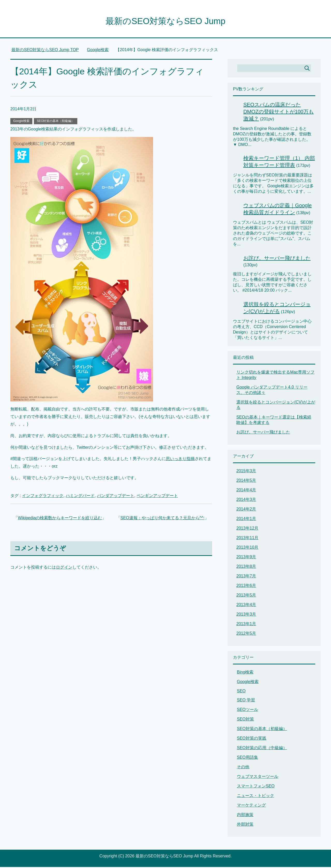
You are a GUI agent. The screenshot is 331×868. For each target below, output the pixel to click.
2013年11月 (247, 539)
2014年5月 (246, 481)
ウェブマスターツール (258, 777)
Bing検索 (245, 673)
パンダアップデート (116, 497)
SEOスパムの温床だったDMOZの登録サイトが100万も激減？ (279, 113)
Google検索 (21, 122)
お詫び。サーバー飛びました (277, 259)
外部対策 (245, 825)
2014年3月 (246, 501)
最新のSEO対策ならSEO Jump (165, 22)
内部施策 (245, 816)
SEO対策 (245, 720)
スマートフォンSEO (256, 787)
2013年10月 (247, 548)
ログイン (64, 568)
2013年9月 (246, 558)
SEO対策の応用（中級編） (262, 749)
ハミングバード (80, 497)
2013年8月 (246, 567)
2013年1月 (246, 625)
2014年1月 (246, 520)
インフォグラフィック (43, 497)
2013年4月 (246, 606)
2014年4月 (246, 491)
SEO (241, 692)
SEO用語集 (247, 758)
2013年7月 (246, 577)
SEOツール (247, 711)
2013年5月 (246, 596)
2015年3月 (246, 472)
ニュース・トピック (255, 797)
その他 (243, 768)
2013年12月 (247, 529)
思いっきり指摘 (180, 460)
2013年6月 (246, 587)
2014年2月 (246, 510)
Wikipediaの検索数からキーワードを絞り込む (60, 519)
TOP (45, 51)
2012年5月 (246, 634)
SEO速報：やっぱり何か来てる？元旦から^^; (163, 519)
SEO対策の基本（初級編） (55, 122)
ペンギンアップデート (157, 497)
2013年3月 (246, 615)
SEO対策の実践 (252, 739)
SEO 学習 (246, 701)
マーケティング (251, 806)
